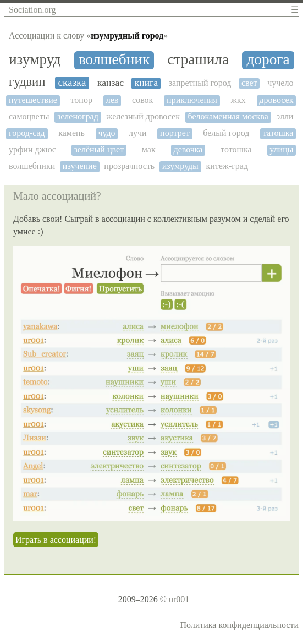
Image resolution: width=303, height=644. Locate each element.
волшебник (114, 59)
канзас (111, 83)
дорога (268, 59)
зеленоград (78, 116)
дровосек (276, 100)
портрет (175, 133)
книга (146, 83)
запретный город (200, 83)
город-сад (27, 133)
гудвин (27, 82)
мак (149, 149)
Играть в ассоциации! (56, 540)
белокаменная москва (228, 116)
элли (285, 116)
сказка (72, 82)
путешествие (33, 100)
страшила (198, 59)
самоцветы (29, 116)
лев (112, 100)
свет (249, 83)
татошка (278, 133)
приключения (192, 100)
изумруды (180, 166)
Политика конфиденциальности (239, 625)
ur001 (179, 599)
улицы (281, 149)
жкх (238, 100)
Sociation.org (32, 10)
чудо (106, 133)
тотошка (236, 149)
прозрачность (129, 166)
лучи (138, 133)
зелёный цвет (99, 149)
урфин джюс (32, 149)
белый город (226, 133)
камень (71, 133)
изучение (80, 166)
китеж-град (227, 166)
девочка (188, 149)
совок (142, 100)
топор (82, 100)
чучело (280, 83)
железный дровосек (143, 116)
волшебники (32, 166)
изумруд (35, 59)
